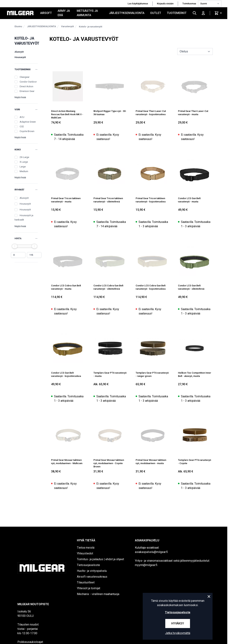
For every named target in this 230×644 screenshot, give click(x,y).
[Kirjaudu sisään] (203, 13)
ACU (22, 117)
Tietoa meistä (86, 548)
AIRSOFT (46, 13)
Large (23, 167)
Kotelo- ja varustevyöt (91, 27)
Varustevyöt (67, 26)
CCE (22, 126)
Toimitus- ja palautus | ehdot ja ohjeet (100, 559)
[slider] (15, 246)
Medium (24, 171)
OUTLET (156, 13)
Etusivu (18, 26)
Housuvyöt (20, 57)
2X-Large (24, 157)
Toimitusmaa (189, 4)
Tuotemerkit (177, 13)
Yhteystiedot (85, 553)
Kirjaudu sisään (165, 4)
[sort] (195, 52)
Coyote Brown (27, 131)
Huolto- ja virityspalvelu (92, 571)
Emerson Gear (27, 91)
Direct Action (26, 86)
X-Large (24, 162)
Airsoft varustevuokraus (92, 577)
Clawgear (25, 77)
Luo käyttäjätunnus (138, 4)
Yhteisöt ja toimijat (89, 588)
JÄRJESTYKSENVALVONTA (127, 13)
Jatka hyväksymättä (178, 633)
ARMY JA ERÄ (64, 13)
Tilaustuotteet (86, 582)
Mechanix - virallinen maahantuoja (98, 594)
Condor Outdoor (28, 82)
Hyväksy (178, 623)
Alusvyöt (19, 52)
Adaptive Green (28, 122)
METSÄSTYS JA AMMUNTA (87, 13)
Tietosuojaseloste (88, 565)
